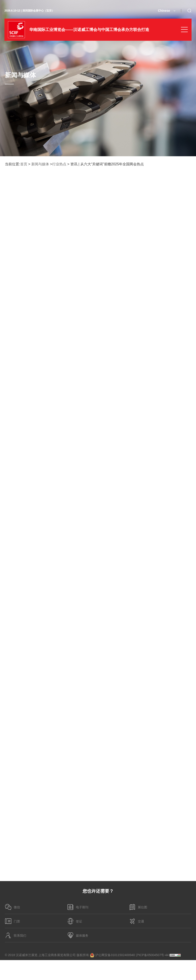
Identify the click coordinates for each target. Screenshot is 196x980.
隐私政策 (13, 965)
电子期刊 (78, 907)
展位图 (138, 907)
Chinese (164, 11)
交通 (137, 921)
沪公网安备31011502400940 (112, 955)
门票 (12, 921)
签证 (75, 921)
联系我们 (16, 935)
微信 (12, 907)
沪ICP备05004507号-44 (152, 955)
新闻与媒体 (40, 164)
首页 (24, 164)
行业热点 (59, 164)
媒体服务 (78, 935)
